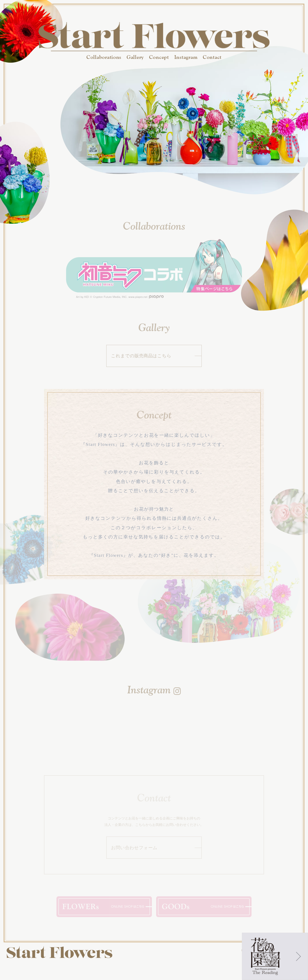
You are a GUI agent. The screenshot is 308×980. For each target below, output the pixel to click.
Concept (159, 57)
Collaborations (104, 57)
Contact (212, 57)
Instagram (186, 57)
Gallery (135, 57)
